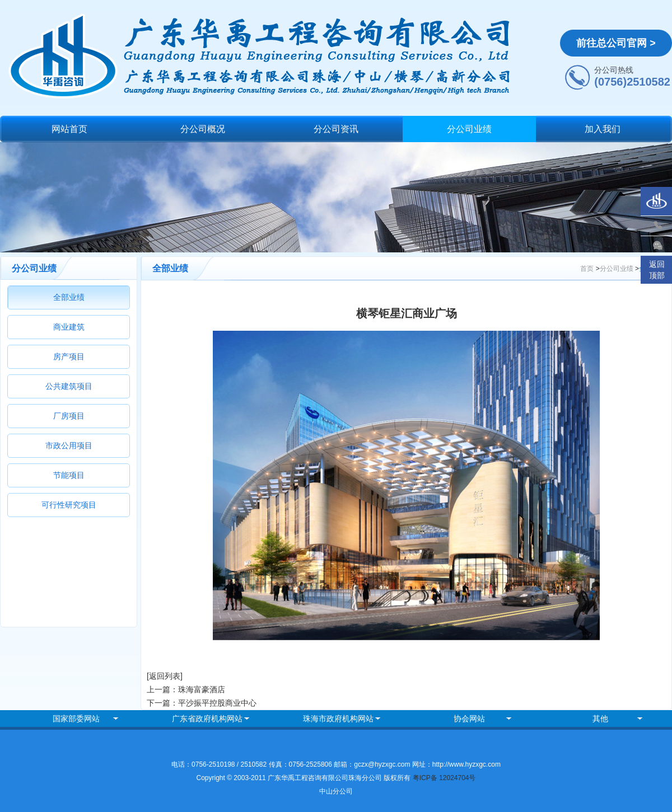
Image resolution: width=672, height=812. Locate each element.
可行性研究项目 (69, 505)
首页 (587, 269)
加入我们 (603, 129)
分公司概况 (203, 129)
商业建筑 (69, 327)
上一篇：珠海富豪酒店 (186, 689)
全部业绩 (69, 297)
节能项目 (69, 475)
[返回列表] (165, 676)
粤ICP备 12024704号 (444, 778)
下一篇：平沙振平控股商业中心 (202, 703)
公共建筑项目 (69, 386)
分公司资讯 (336, 129)
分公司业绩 (469, 129)
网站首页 (69, 129)
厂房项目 (69, 416)
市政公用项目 (69, 445)
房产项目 (69, 356)
